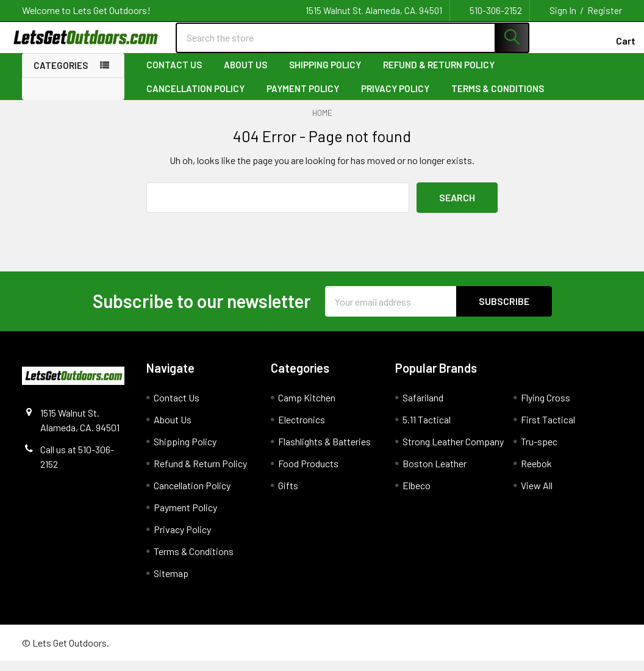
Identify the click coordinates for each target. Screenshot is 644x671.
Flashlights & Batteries (324, 452)
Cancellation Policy (195, 98)
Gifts (288, 496)
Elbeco (417, 496)
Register (605, 10)
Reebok (536, 474)
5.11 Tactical (427, 430)
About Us (245, 75)
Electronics (302, 430)
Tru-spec (539, 452)
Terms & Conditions (498, 98)
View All (537, 496)
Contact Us (174, 75)
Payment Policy (303, 98)
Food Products (308, 474)
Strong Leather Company (453, 452)
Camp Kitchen (307, 408)
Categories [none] (61, 76)
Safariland (423, 408)
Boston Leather (435, 474)
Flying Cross (546, 408)
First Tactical (548, 430)
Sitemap (171, 583)
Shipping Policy (325, 75)
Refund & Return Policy (439, 75)
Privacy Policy (395, 98)
